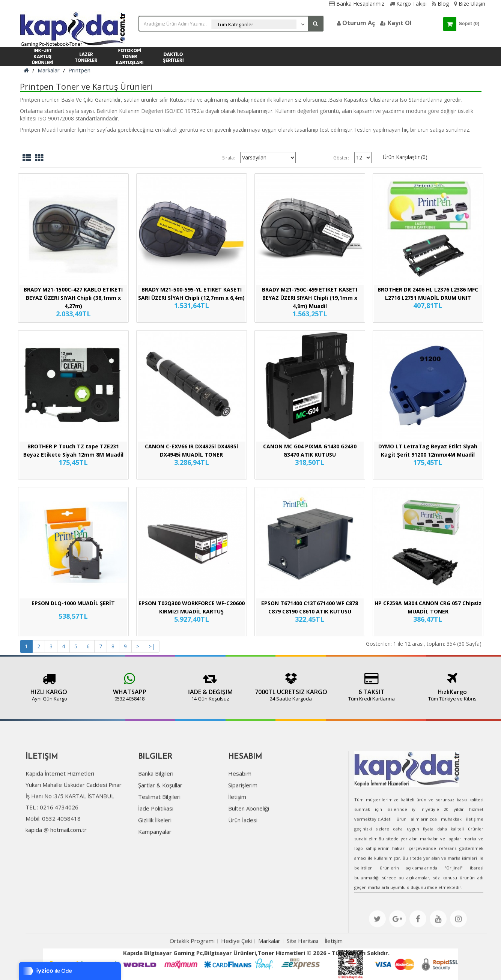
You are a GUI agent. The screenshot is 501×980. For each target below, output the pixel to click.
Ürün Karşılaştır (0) (405, 157)
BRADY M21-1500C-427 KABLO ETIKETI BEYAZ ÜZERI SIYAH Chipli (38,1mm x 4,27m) (73, 298)
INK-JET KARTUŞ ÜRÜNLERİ (43, 57)
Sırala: (229, 158)
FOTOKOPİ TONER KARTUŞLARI (130, 57)
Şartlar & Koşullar (160, 822)
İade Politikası (156, 846)
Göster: (341, 158)
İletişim (237, 834)
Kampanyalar (155, 869)
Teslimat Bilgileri (159, 834)
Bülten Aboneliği (249, 846)
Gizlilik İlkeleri (155, 857)
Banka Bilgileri (156, 811)
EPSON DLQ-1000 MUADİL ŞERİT (73, 603)
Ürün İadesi (243, 857)
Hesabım (240, 811)
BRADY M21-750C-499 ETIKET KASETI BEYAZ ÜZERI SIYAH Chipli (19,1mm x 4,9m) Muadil (310, 298)
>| (152, 646)
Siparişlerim (243, 822)
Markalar (49, 70)
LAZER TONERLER (86, 57)
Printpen (79, 70)
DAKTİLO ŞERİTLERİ (173, 57)
